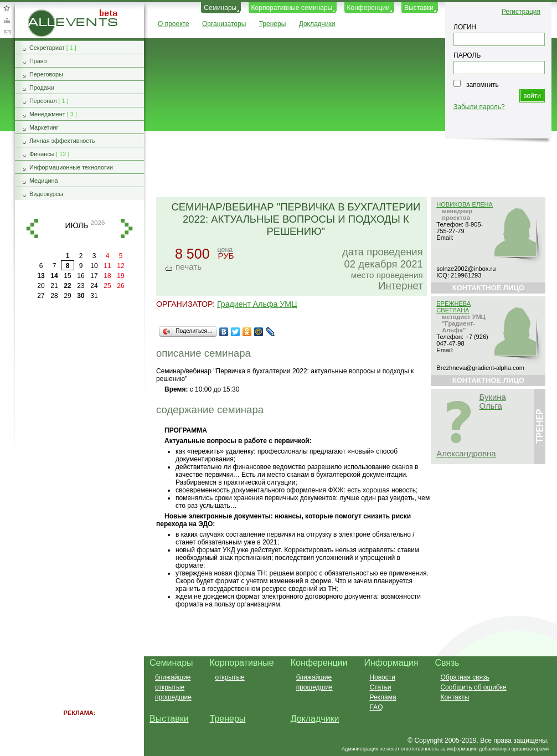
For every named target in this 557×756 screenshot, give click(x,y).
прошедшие (173, 697)
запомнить (483, 85)
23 (81, 286)
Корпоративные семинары (292, 8)
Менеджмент (47, 114)
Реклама (383, 697)
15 (67, 276)
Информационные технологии (71, 167)
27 (41, 296)
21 (54, 286)
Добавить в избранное (7, 8)
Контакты (455, 697)
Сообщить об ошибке (473, 687)
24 (94, 286)
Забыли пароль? (479, 107)
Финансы (42, 154)
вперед (127, 228)
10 (94, 266)
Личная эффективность (62, 141)
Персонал (43, 101)
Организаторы (224, 24)
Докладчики (317, 24)
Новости (382, 677)
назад (32, 228)
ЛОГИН (465, 27)
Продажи (42, 88)
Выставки (419, 8)
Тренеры (273, 24)
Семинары (220, 8)
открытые (170, 687)
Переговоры (46, 74)
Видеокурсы (46, 194)
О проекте (174, 24)
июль (76, 225)
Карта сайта (7, 20)
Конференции (368, 8)
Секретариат (47, 48)
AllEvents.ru (45, 13)
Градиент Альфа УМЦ (257, 304)
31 (94, 296)
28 (54, 296)
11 (107, 266)
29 (67, 296)
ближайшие (173, 677)
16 (81, 276)
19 (120, 276)
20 (41, 286)
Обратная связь (7, 32)
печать (189, 267)
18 (107, 276)
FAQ (376, 707)
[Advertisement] (345, 165)
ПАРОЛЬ (467, 55)
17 (94, 276)
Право (38, 61)
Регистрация (521, 12)
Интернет (400, 286)
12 (120, 266)
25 (107, 286)
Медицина (43, 181)
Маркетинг (44, 127)
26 (120, 286)
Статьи (380, 687)
